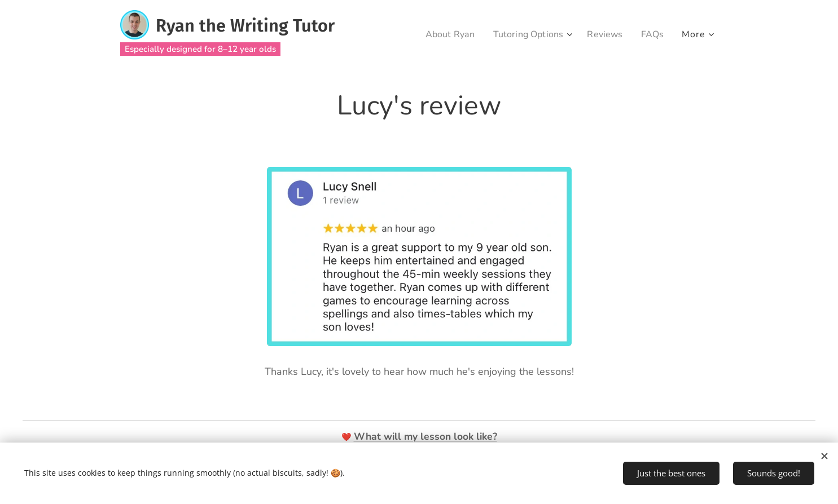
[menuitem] (442, 34)
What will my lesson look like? (425, 436)
